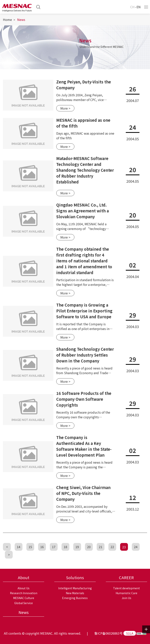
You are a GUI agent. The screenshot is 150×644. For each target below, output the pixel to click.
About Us (24, 588)
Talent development (126, 588)
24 (136, 554)
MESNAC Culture (24, 598)
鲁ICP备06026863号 (108, 633)
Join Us (126, 598)
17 (54, 554)
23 (124, 554)
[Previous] (7, 554)
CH (132, 7)
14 (19, 554)
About (24, 577)
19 (77, 554)
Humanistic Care (126, 593)
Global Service (24, 603)
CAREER (126, 577)
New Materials (75, 593)
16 (42, 554)
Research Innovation (24, 593)
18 (65, 554)
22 (112, 554)
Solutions (75, 577)
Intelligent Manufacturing (75, 588)
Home (7, 20)
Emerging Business (75, 598)
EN (139, 7)
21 (101, 554)
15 (30, 554)
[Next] (9, 562)
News (21, 20)
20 (89, 554)
